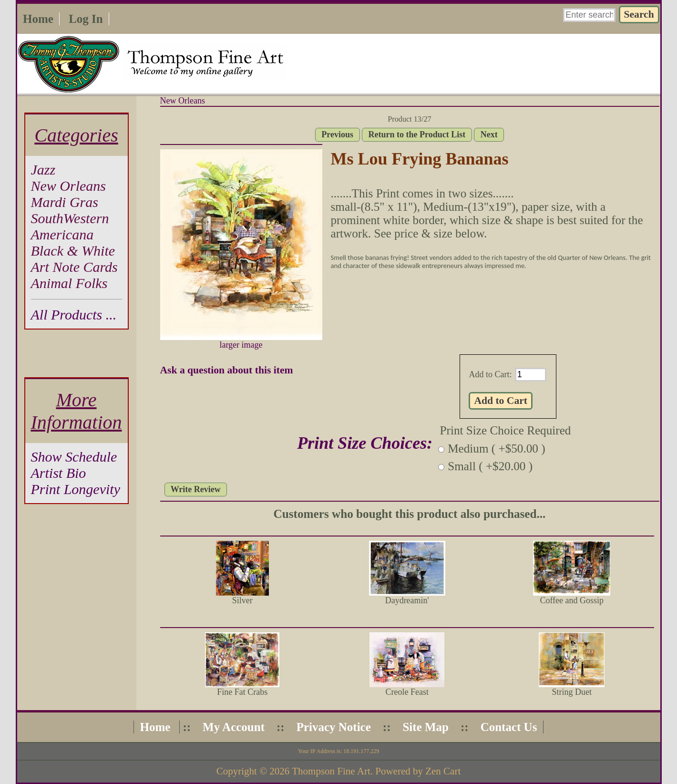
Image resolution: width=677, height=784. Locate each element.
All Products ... (74, 315)
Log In (86, 19)
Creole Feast (407, 692)
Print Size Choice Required (506, 430)
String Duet (572, 692)
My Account (234, 727)
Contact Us (509, 727)
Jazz (43, 170)
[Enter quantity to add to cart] (531, 375)
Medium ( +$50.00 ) (497, 449)
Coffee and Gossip (572, 600)
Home (38, 19)
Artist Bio (59, 473)
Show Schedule (74, 457)
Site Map (426, 727)
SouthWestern (70, 218)
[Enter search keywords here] (589, 15)
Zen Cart (443, 771)
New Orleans (183, 101)
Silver (242, 600)
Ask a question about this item (227, 370)
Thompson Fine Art (331, 771)
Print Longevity (76, 489)
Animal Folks (69, 283)
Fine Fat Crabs (242, 692)
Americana (62, 234)
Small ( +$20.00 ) (490, 466)
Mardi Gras (65, 202)
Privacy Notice (334, 727)
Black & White (73, 251)
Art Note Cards (74, 267)
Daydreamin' (407, 600)
